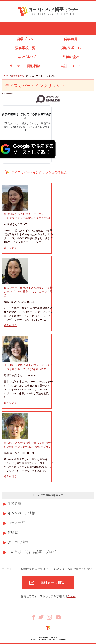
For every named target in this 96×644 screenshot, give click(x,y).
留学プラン (25, 39)
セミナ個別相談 (25, 66)
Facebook (35, 617)
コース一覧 (16, 523)
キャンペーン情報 (21, 513)
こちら (71, 596)
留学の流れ (71, 57)
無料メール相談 (52, 583)
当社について (71, 66)
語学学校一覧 (25, 48)
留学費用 (71, 39)
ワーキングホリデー (25, 57)
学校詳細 (15, 503)
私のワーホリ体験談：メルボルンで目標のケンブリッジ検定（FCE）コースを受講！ (28, 292)
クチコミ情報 (18, 542)
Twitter (43, 617)
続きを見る (10, 248)
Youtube (58, 617)
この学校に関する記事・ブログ (32, 552)
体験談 (13, 532)
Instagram (51, 617)
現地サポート (71, 48)
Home (6, 76)
